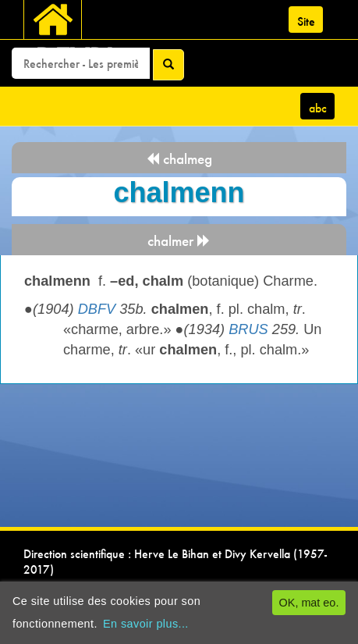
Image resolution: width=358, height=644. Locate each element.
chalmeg (179, 159)
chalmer (179, 241)
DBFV (97, 309)
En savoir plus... (146, 624)
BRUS (248, 329)
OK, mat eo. (309, 603)
